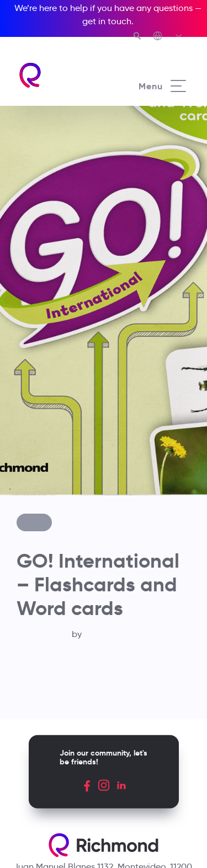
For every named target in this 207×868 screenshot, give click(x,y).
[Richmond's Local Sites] (168, 37)
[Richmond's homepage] (61, 75)
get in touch (107, 21)
